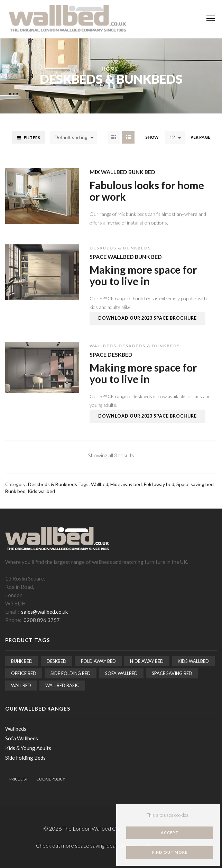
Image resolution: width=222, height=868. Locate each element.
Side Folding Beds (25, 758)
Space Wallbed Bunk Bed (126, 257)
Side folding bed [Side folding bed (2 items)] (71, 673)
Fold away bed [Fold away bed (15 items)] (98, 661)
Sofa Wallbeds (22, 738)
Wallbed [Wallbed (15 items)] (21, 685)
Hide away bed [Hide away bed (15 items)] (147, 661)
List (128, 137)
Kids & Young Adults (28, 748)
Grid (114, 137)
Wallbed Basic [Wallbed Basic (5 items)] (62, 685)
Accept (170, 833)
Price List (19, 779)
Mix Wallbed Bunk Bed (122, 172)
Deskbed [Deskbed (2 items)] (57, 661)
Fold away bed (159, 484)
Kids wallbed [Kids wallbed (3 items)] (193, 661)
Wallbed (100, 484)
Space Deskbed (111, 354)
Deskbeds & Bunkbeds (120, 248)
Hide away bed (126, 484)
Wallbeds (103, 346)
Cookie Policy (51, 779)
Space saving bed (195, 484)
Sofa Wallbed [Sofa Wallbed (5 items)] (121, 673)
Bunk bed (15, 491)
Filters (32, 138)
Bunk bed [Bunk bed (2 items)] (22, 661)
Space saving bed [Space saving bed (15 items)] (172, 673)
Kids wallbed (41, 491)
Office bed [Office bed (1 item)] (24, 673)
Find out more (170, 852)
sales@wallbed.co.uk (44, 612)
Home (110, 69)
